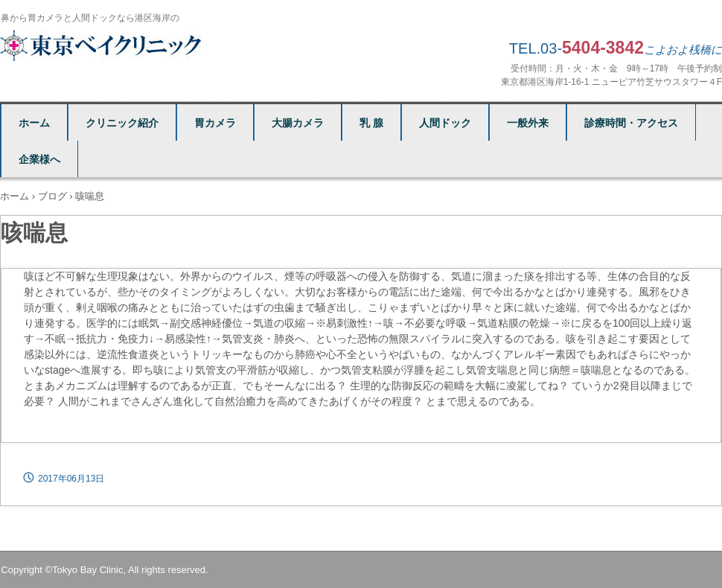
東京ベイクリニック (103, 45)
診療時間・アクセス (631, 123)
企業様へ (39, 159)
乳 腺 (371, 123)
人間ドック (445, 123)
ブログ (52, 196)
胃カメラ (215, 123)
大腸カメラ (298, 123)
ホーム (34, 123)
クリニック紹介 (122, 123)
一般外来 (528, 123)
